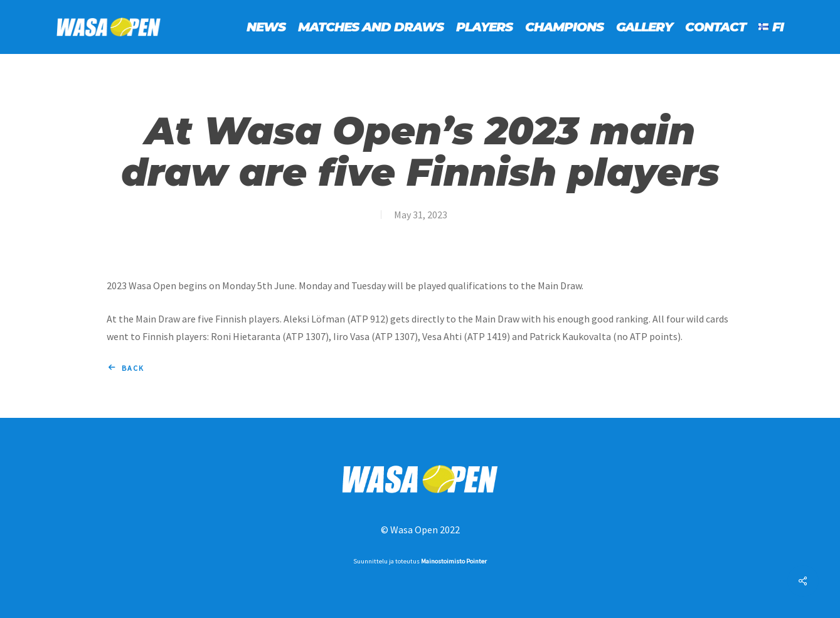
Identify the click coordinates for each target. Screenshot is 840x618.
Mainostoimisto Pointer (454, 561)
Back (133, 368)
